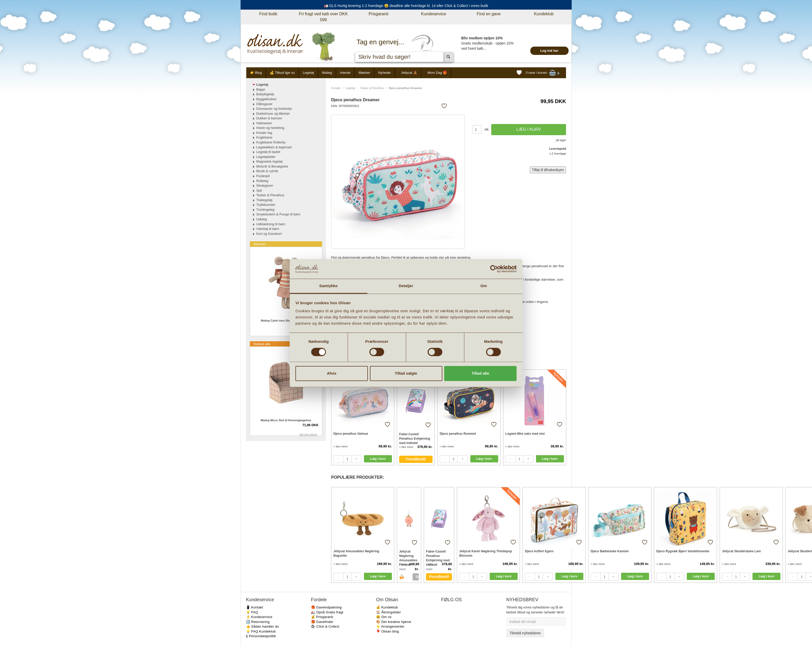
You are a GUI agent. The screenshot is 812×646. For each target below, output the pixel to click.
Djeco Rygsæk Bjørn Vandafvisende (683, 551)
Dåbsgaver (265, 104)
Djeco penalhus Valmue (351, 434)
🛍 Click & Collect (325, 626)
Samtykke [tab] (328, 286)
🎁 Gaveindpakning (326, 607)
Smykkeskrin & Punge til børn (278, 214)
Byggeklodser (267, 99)
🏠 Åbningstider (389, 612)
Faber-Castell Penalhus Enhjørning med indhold (415, 438)
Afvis (332, 373)
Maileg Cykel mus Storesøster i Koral (286, 321)
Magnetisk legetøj (270, 161)
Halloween (264, 123)
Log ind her (549, 51)
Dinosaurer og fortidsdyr (274, 109)
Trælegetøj (264, 200)
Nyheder (385, 73)
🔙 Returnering (258, 622)
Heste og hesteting (270, 128)
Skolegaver (265, 186)
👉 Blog (256, 73)
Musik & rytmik (267, 171)
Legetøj (308, 73)
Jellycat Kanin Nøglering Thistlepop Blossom (486, 553)
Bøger (261, 89)
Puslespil (263, 176)
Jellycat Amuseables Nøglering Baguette (356, 553)
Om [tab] (484, 286)
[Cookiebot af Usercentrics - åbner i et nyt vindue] (494, 269)
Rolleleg (262, 181)
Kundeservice (434, 14)
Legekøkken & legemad (274, 147)
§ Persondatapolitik (261, 636)
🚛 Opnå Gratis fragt (327, 612)
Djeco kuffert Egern (539, 551)
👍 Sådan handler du (263, 626)
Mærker (364, 73)
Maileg (327, 73)
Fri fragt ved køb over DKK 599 (323, 17)
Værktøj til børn (268, 229)
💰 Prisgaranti (322, 617)
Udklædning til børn (271, 224)
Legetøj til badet (268, 152)
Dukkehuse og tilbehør (273, 114)
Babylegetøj (265, 94)
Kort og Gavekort (269, 234)
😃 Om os (384, 617)
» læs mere (341, 446)
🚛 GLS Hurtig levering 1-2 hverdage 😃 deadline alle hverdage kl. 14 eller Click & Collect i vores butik (406, 6)
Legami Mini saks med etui (525, 434)
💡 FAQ (252, 612)
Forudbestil (416, 459)
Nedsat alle (262, 344)
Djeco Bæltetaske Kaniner (610, 551)
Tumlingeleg (265, 210)
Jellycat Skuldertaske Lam (741, 551)
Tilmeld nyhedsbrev (525, 633)
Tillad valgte (406, 373)
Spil (259, 190)
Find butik (268, 14)
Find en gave (489, 14)
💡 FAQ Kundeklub (261, 631)
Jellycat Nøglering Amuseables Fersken (408, 556)
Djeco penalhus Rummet (458, 434)
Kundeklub (544, 14)
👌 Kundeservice (259, 617)
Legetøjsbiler (266, 157)
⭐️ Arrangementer (390, 626)
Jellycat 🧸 (409, 73)
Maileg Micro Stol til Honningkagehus (286, 420)
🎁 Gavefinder (322, 622)
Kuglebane (264, 137)
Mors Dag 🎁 (437, 73)
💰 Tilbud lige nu (282, 73)
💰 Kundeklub (387, 607)
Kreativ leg (264, 133)
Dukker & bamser (269, 118)
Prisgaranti (378, 14)
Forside (336, 88)
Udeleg (262, 219)
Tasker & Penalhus (372, 88)
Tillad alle (480, 373)
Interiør (345, 73)
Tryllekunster (266, 205)
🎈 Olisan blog (388, 631)
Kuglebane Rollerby (271, 142)
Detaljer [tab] (406, 286)
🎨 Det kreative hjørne (394, 622)
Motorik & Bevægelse (272, 166)
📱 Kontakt (255, 607)
